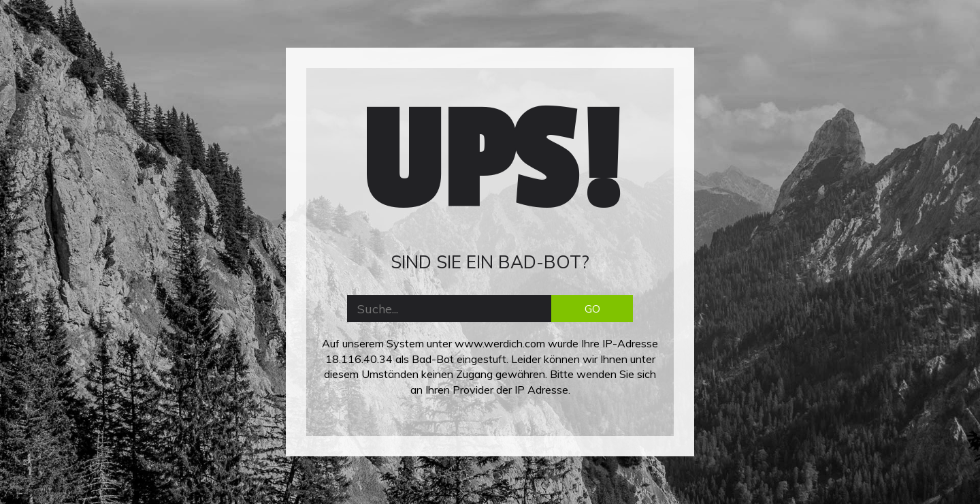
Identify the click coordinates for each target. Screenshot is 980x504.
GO (592, 309)
